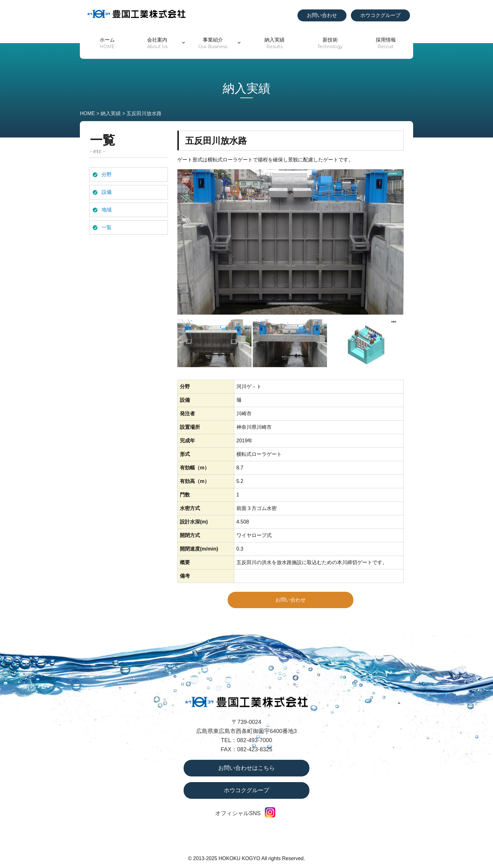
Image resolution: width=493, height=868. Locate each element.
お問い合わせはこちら (246, 768)
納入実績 (274, 43)
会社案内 (157, 43)
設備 (107, 192)
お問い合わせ (322, 15)
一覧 (107, 227)
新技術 (330, 43)
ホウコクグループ (380, 15)
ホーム (107, 43)
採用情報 (386, 43)
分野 (107, 174)
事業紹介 (213, 43)
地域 (107, 210)
